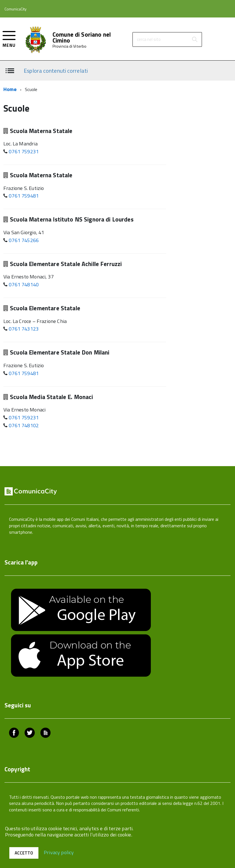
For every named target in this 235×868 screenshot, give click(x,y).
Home (10, 89)
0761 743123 (24, 329)
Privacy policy (59, 852)
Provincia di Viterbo (69, 46)
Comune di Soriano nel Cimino (82, 37)
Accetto (24, 853)
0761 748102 (24, 425)
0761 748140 (24, 284)
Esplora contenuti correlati (56, 70)
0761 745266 (24, 240)
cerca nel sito (149, 39)
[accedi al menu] (9, 38)
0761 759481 (24, 196)
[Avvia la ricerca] (195, 39)
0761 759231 (24, 151)
